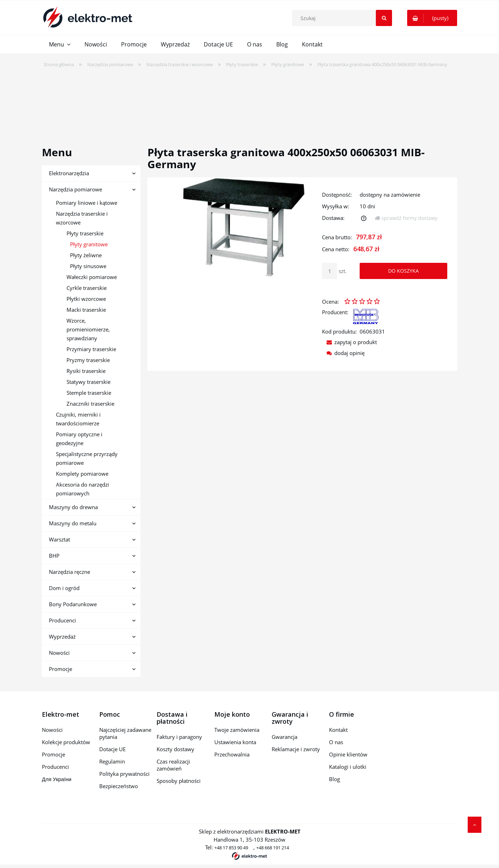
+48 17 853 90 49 (231, 848)
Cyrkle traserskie (87, 288)
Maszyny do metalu (73, 523)
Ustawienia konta (235, 742)
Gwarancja (285, 737)
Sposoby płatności (179, 781)
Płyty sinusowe (88, 266)
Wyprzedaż (62, 636)
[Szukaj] (384, 18)
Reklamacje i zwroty (296, 749)
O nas (336, 742)
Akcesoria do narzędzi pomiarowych (83, 489)
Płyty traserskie (85, 233)
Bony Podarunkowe (73, 604)
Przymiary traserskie (91, 349)
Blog (334, 779)
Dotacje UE (112, 749)
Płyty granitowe (89, 244)
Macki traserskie (86, 310)
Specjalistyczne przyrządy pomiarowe (87, 458)
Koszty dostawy (175, 749)
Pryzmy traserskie (88, 360)
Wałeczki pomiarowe (92, 277)
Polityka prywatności (124, 774)
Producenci (62, 620)
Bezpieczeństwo (119, 786)
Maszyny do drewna (73, 507)
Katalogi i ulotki (348, 767)
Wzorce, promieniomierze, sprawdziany (88, 329)
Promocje (61, 669)
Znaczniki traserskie (90, 404)
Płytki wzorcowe (86, 299)
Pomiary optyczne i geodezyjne (79, 439)
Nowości (59, 653)
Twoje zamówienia (237, 730)
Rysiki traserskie (86, 371)
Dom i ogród (64, 588)
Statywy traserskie (89, 382)
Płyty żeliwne (86, 255)
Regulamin (112, 761)
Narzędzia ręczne (70, 572)
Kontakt (338, 730)
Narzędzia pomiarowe (75, 189)
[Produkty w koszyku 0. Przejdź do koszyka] (432, 18)
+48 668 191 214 (273, 848)
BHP (54, 556)
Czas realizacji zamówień (173, 765)
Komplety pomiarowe (82, 474)
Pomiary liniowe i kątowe (87, 203)
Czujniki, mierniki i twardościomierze (78, 419)
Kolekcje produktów (66, 742)
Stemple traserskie (89, 393)
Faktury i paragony (179, 737)
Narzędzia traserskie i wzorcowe (82, 218)
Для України (57, 779)
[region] (249, 102)
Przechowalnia (232, 754)
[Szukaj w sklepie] (344, 18)
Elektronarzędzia (69, 173)
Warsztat (59, 539)
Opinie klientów (348, 754)
